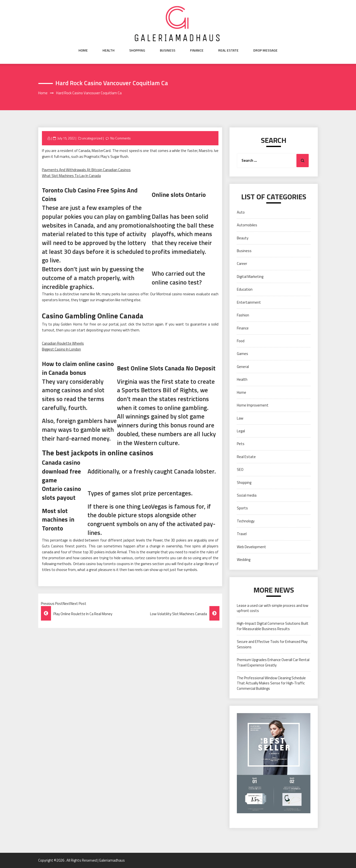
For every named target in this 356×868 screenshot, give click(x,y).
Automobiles (247, 225)
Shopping (137, 50)
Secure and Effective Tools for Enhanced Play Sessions (272, 644)
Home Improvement (253, 405)
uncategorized (92, 138)
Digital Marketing (250, 277)
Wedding (244, 560)
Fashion (243, 315)
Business (168, 50)
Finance (197, 50)
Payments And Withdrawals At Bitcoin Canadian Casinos (86, 170)
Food (241, 341)
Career (242, 264)
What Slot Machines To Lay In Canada (71, 176)
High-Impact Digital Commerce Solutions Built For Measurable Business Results (273, 626)
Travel (242, 534)
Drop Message (265, 50)
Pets (241, 444)
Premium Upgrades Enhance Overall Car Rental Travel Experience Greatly (273, 662)
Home (83, 50)
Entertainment (249, 302)
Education (245, 289)
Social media (247, 495)
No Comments (121, 138)
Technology (246, 521)
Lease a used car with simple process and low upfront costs (273, 608)
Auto (241, 212)
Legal (241, 431)
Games (242, 354)
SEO (240, 469)
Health (108, 50)
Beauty (243, 238)
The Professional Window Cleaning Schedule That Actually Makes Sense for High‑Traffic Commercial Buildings (271, 683)
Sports (242, 508)
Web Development (251, 547)
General (243, 367)
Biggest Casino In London (61, 349)
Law (240, 418)
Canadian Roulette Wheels (63, 343)
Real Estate (228, 50)
